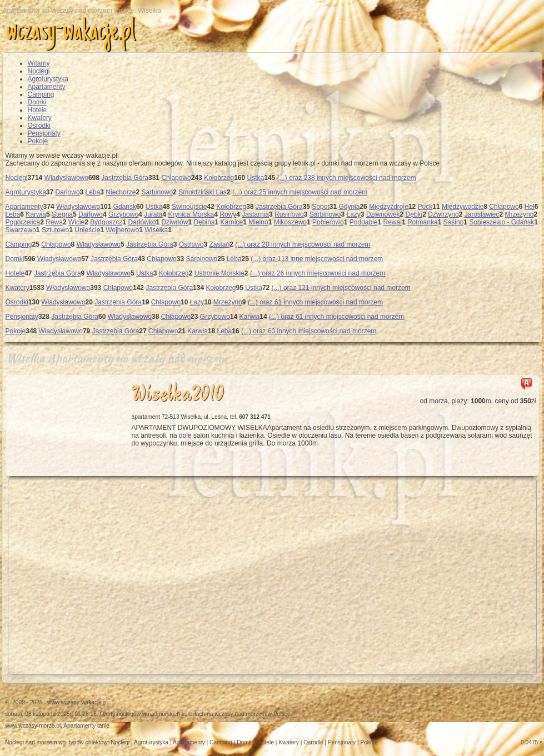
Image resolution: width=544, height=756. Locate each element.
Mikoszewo (290, 222)
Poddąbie (364, 222)
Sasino (454, 222)
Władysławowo (66, 178)
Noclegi (39, 71)
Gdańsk (125, 207)
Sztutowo (55, 230)
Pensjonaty (44, 133)
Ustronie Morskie (219, 273)
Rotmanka (423, 222)
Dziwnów (174, 222)
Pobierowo (328, 222)
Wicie (76, 222)
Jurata (153, 214)
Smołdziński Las (203, 192)
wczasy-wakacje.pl (71, 33)
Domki (37, 102)
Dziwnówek (383, 214)
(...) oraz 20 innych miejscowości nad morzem (303, 244)
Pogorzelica (23, 222)
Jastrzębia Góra (125, 178)
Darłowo (68, 192)
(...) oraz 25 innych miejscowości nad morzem (300, 192)
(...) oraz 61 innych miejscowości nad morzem (315, 302)
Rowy (228, 214)
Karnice (232, 222)
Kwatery (40, 118)
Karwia (36, 214)
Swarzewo (21, 230)
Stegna (62, 214)
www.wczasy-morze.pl (33, 726)
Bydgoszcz (106, 222)
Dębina (204, 222)
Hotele (38, 110)
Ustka (256, 178)
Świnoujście (189, 207)
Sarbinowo (157, 192)
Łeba (93, 192)
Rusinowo (289, 214)
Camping (41, 94)
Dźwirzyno (443, 214)
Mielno (258, 222)
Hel (530, 207)
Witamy (39, 63)
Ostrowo (191, 244)
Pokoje (38, 141)
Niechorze (121, 192)
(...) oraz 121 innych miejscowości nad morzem (341, 288)
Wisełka (156, 230)
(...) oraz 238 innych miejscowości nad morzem (347, 178)
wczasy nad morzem (240, 714)
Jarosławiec (482, 214)
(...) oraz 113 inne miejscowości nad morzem (317, 259)
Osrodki (39, 126)
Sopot (320, 207)
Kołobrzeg (219, 178)
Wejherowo (122, 230)
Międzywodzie (463, 207)
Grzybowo (123, 214)
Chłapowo (176, 178)
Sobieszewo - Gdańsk (501, 222)
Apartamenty (47, 87)
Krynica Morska (191, 214)
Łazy (354, 214)
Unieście (87, 230)
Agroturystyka (48, 79)
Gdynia (349, 207)
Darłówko (142, 222)
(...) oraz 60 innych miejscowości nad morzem (309, 331)
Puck (425, 207)
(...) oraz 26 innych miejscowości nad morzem (318, 273)
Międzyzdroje (389, 207)
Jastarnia (255, 214)
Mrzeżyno (519, 214)
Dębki (414, 214)
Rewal (393, 222)
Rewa (54, 222)
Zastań (219, 244)
